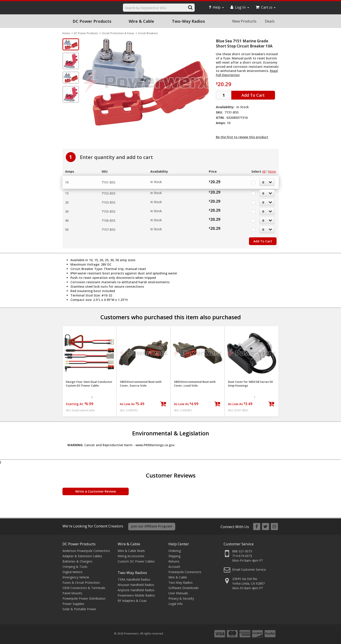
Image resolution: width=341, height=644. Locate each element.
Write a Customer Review (96, 491)
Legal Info (176, 604)
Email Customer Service (249, 569)
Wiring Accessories (131, 556)
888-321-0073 (242, 551)
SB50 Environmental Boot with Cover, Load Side (195, 384)
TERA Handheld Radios (134, 579)
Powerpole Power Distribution (84, 598)
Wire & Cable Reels (131, 551)
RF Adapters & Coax (132, 601)
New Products (244, 21)
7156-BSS (108, 220)
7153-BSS (108, 202)
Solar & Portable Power (79, 609)
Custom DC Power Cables (136, 561)
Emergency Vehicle (76, 577)
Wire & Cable (141, 21)
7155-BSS (108, 211)
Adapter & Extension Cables (82, 556)
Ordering (175, 551)
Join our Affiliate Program (152, 526)
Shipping (174, 556)
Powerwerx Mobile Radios (136, 595)
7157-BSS (108, 229)
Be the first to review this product (242, 137)
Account (174, 567)
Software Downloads (184, 588)
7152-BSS (108, 193)
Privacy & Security (181, 598)
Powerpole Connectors (185, 572)
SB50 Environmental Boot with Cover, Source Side (141, 384)
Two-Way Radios (188, 21)
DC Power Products (92, 21)
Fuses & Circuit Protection (81, 583)
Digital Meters (73, 572)
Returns (174, 561)
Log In (240, 7)
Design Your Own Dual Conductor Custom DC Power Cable (89, 384)
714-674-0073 (242, 556)
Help (216, 7)
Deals (270, 21)
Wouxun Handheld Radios (136, 585)
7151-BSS (108, 182)
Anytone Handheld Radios (136, 590)
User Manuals (178, 593)
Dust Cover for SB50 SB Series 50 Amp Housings (250, 384)
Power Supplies (73, 604)
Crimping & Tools (75, 567)
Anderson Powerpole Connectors (86, 551)
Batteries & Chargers (77, 561)
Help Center (179, 544)
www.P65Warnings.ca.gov (155, 445)
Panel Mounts (72, 593)
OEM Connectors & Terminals (84, 588)
